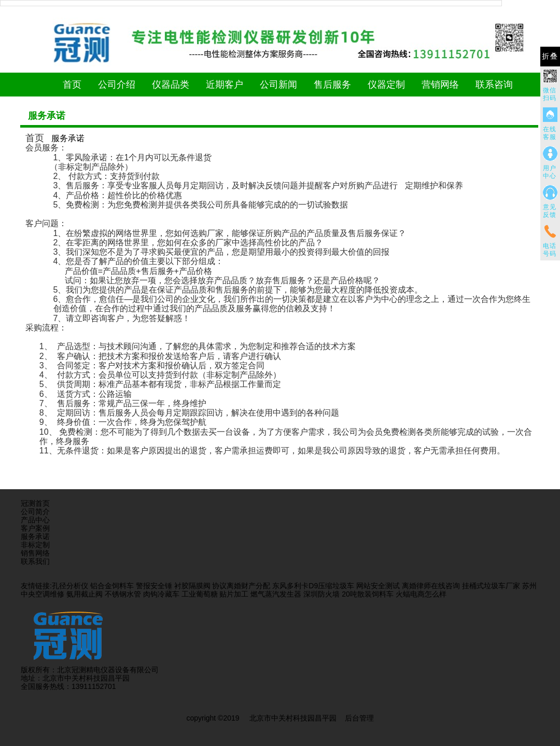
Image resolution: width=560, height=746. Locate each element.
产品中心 (35, 520)
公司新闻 (278, 85)
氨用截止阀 (85, 594)
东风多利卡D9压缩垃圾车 (313, 586)
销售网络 (35, 553)
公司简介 (35, 512)
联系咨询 (494, 85)
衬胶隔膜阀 (192, 586)
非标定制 (35, 545)
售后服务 (332, 85)
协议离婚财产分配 (241, 586)
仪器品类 (171, 85)
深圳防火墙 (321, 594)
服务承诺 (35, 536)
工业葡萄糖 (200, 594)
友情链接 (35, 586)
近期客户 (225, 85)
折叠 (550, 56)
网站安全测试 (378, 586)
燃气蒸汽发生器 (276, 594)
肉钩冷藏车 (161, 594)
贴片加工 (234, 594)
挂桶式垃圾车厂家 (491, 586)
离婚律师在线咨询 (431, 586)
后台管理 (359, 718)
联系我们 (35, 561)
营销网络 (440, 85)
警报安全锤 (154, 586)
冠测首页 (35, 503)
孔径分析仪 (70, 586)
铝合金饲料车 (112, 586)
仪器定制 (386, 85)
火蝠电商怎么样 (421, 594)
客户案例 (35, 528)
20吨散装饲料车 (368, 594)
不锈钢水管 (123, 594)
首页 (72, 85)
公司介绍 (117, 85)
